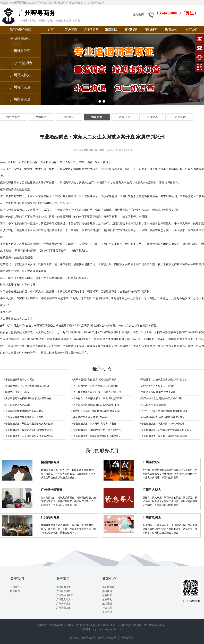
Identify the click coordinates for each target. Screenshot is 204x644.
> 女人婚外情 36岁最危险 (153, 405)
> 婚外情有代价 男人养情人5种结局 (90, 417)
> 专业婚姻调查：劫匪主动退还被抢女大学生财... (29, 424)
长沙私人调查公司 (107, 638)
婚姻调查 (88, 150)
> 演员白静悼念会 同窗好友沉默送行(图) (160, 398)
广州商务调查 (20, 99)
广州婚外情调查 (20, 63)
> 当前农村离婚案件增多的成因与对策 (23, 411)
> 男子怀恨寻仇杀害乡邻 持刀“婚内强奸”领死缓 (96, 392)
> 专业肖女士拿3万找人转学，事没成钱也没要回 (97, 398)
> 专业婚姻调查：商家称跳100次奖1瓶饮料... (163, 424)
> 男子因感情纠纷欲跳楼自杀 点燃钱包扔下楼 (95, 405)
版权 (39, 625)
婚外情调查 (91, 30)
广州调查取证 (125, 638)
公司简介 (15, 587)
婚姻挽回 (111, 30)
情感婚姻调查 (20, 39)
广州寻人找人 (20, 75)
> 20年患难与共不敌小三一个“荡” (157, 386)
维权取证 (131, 30)
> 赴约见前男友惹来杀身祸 (17, 405)
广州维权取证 (20, 51)
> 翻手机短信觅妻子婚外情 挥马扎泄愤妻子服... (96, 411)
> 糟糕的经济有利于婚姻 (16, 392)
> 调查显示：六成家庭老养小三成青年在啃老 (163, 380)
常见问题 (107, 612)
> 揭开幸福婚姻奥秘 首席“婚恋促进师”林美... (95, 380)
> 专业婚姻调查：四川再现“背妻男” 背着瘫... (95, 424)
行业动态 (107, 608)
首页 (51, 30)
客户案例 (71, 30)
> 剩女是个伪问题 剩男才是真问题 (157, 392)
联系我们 (15, 591)
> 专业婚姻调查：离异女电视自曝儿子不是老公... (97, 436)
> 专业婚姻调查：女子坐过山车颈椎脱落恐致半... (29, 436)
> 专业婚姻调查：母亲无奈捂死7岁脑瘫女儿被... (28, 430)
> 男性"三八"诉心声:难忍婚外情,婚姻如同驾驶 (163, 411)
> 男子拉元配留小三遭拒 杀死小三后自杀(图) (95, 386)
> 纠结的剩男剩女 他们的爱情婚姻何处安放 (162, 417)
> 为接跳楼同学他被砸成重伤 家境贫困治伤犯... (28, 398)
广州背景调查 (20, 87)
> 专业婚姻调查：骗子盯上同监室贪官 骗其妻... (164, 436)
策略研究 (151, 30)
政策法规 (171, 30)
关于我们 (191, 30)
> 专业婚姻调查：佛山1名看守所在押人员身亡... (96, 430)
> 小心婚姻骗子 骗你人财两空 (19, 380)
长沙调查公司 (89, 638)
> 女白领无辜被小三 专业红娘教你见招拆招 (26, 386)
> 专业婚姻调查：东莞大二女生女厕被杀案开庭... (165, 430)
